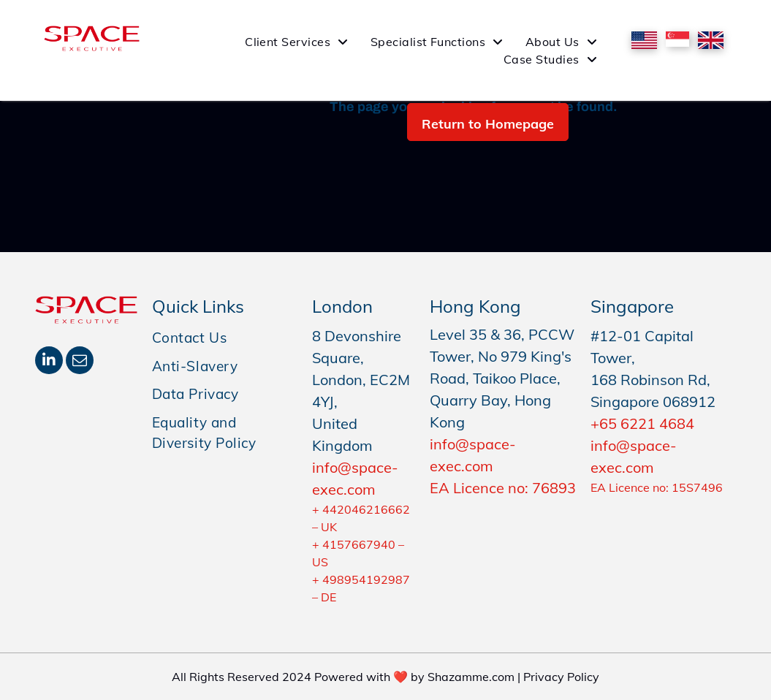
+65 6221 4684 (642, 423)
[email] (80, 362)
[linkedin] (49, 362)
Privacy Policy (561, 677)
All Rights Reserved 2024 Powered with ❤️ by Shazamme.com (343, 677)
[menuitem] (297, 42)
